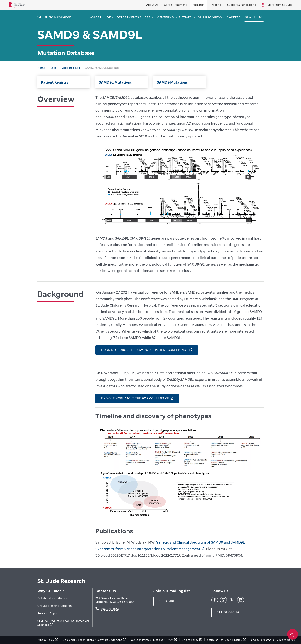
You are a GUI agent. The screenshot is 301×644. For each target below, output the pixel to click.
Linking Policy (190, 640)
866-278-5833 (110, 609)
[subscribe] (167, 601)
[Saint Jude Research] (55, 17)
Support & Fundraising (242, 5)
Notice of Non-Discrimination (224, 640)
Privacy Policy (46, 640)
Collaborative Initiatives (53, 598)
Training (216, 5)
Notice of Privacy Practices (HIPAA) (152, 640)
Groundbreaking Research (55, 606)
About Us (152, 5)
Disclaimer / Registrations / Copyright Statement (92, 640)
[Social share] (293, 634)
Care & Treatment (175, 5)
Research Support (49, 613)
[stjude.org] (228, 612)
